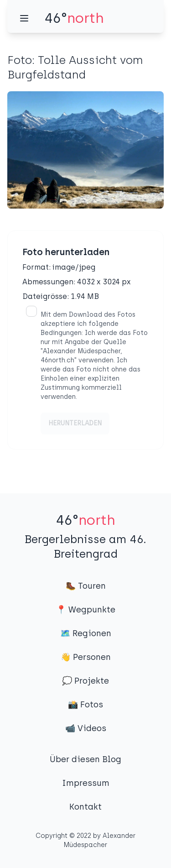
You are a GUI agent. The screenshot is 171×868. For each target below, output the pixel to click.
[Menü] (24, 18)
